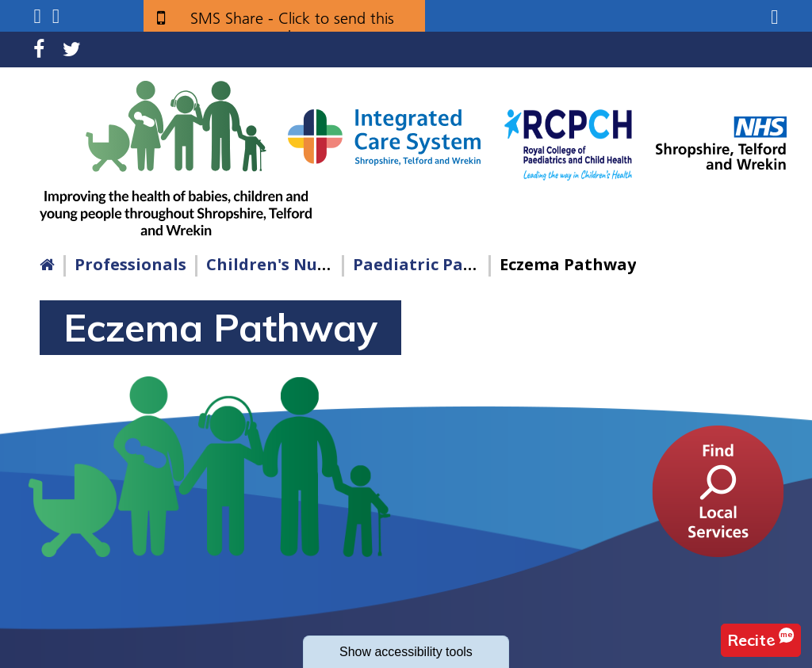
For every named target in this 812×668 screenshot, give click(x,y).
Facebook (39, 50)
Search (56, 16)
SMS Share (292, 24)
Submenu (37, 16)
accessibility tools (406, 652)
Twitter (72, 50)
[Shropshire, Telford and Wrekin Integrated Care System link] (384, 136)
